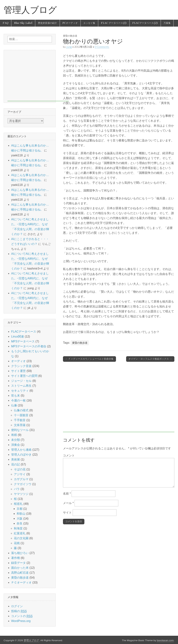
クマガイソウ (23, 484)
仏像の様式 (21, 410)
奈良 (20, 523)
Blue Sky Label (23, 23)
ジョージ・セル (21, 381)
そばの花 (20, 469)
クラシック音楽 (21, 366)
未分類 (16, 440)
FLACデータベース (24, 332)
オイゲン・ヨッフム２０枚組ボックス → (150, 359)
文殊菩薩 (20, 425)
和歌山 (21, 514)
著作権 (16, 558)
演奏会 (16, 445)
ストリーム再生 (21, 386)
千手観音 (20, 420)
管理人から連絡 (21, 450)
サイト (67, 513)
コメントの (22, 616)
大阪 (20, 519)
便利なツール (20, 430)
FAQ (6, 23)
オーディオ (18, 361)
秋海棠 (18, 528)
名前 (67, 494)
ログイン (17, 606)
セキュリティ (20, 391)
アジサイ (20, 474)
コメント (69, 455)
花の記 (16, 464)
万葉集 (167, 23)
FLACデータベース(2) (145, 23)
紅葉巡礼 (20, 533)
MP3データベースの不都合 (29, 346)
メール (68, 503)
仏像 (14, 405)
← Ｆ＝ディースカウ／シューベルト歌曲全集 (89, 359)
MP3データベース (23, 341)
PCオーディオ (70, 23)
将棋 (14, 435)
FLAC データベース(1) (114, 23)
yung (69, 47)
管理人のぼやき (21, 455)
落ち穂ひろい (20, 553)
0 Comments (102, 47)
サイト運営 (18, 371)
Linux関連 (18, 336)
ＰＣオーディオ (21, 582)
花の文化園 (21, 538)
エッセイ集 (89, 23)
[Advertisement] (119, 399)
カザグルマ (21, 479)
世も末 (16, 396)
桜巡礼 (18, 504)
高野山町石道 (20, 573)
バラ (17, 489)
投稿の (19, 611)
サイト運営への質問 (24, 376)
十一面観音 (21, 415)
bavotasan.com (165, 640)
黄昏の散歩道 (70, 36)
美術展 (16, 459)
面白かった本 (20, 568)
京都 (20, 509)
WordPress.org (21, 621)
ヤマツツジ (21, 494)
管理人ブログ (30, 10)
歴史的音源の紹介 (47, 23)
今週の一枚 (18, 400)
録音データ (18, 563)
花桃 (17, 543)
